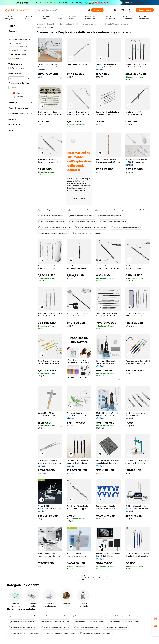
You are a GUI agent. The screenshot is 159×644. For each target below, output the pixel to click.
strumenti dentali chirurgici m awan (54, 622)
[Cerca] (97, 10)
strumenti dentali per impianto (21, 622)
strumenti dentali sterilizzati (86, 627)
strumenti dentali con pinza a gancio (89, 622)
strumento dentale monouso (115, 627)
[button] (88, 10)
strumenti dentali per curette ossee (86, 616)
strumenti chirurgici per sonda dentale (54, 227)
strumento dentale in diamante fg (23, 627)
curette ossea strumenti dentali (22, 616)
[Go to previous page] (78, 577)
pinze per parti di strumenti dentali (53, 233)
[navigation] (20, 301)
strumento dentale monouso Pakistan (24, 633)
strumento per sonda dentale (51, 210)
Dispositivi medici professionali (89, 24)
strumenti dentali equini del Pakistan (126, 227)
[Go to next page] (110, 577)
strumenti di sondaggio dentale (51, 222)
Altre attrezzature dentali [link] (47, 27)
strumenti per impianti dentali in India (96, 633)
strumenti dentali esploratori (134, 210)
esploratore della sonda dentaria (114, 222)
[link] (156, 619)
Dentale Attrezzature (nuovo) (117, 24)
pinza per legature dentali (79, 210)
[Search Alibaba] (61, 10)
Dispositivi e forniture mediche (59, 24)
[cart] (123, 10)
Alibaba (40, 24)
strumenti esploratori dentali (80, 216)
